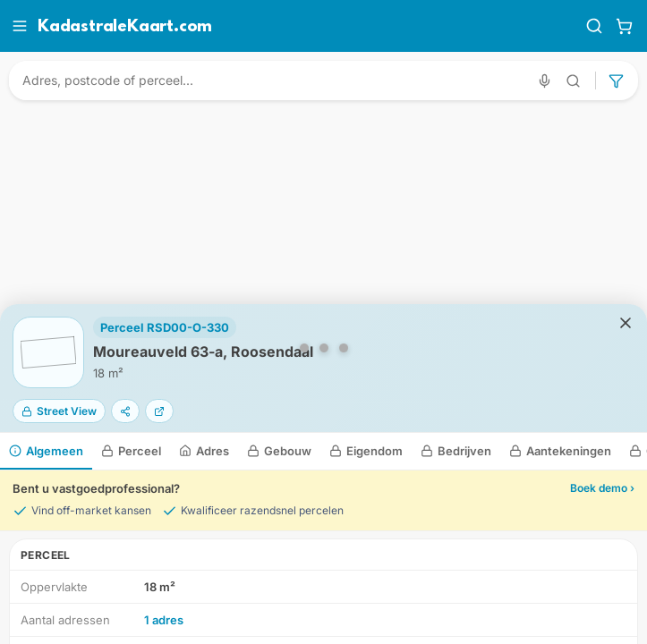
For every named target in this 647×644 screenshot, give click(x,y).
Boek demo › (602, 488)
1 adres (164, 620)
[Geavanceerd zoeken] (574, 81)
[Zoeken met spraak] (545, 81)
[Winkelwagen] (624, 26)
